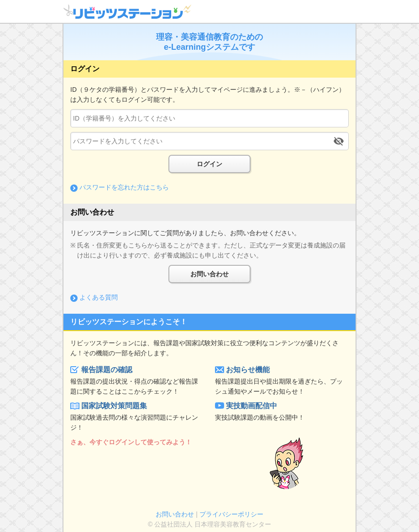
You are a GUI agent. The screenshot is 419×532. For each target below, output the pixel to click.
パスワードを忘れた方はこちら (124, 187)
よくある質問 (99, 297)
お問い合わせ (209, 274)
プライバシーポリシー (231, 514)
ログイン (209, 164)
